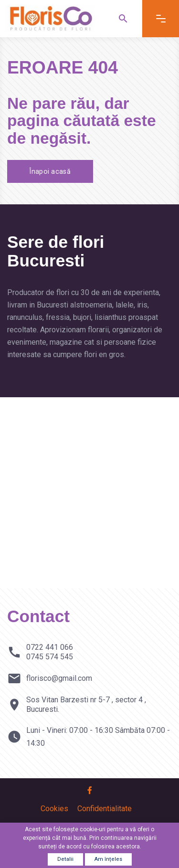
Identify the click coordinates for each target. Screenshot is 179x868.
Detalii (65, 859)
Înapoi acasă (52, 171)
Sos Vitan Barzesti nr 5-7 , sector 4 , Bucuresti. (86, 704)
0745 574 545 (50, 657)
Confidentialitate (105, 809)
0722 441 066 (50, 647)
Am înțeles (108, 859)
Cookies (54, 809)
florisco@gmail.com (59, 678)
